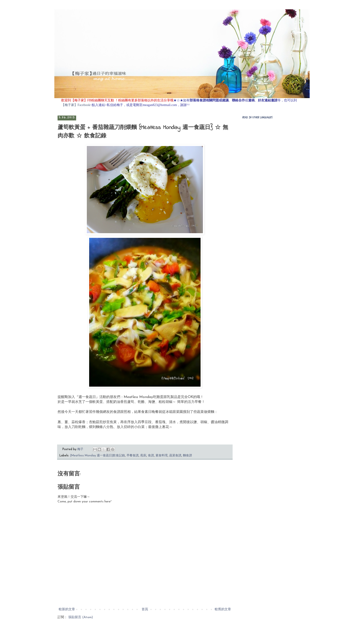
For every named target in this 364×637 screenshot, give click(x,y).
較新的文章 (67, 609)
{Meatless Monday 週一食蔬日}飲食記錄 (97, 456)
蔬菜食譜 (175, 456)
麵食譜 (187, 456)
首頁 (145, 609)
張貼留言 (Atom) (81, 617)
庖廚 (143, 456)
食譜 (151, 456)
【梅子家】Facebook (76, 105)
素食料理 (162, 456)
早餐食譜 (133, 456)
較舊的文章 (223, 609)
